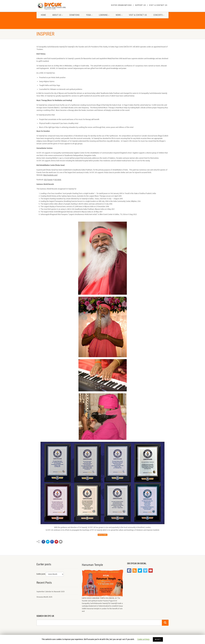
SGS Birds (58, 180)
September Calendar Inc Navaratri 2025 (51, 592)
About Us (58, 15)
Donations (74, 15)
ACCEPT (158, 639)
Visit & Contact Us (158, 5)
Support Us (140, 5)
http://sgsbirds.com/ (50, 175)
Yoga (89, 15)
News (119, 15)
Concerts (159, 15)
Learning (104, 15)
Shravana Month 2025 (44, 597)
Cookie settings (143, 639)
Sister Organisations (121, 5)
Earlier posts (41, 574)
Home (43, 15)
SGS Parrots (48, 180)
